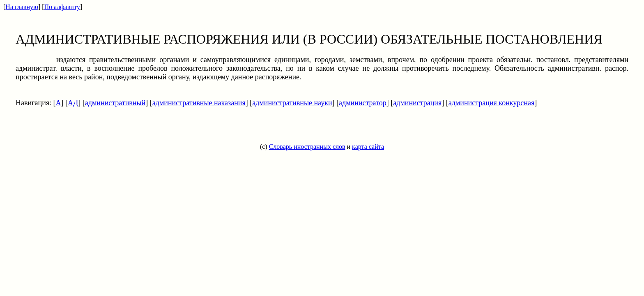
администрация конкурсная (491, 103)
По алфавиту (62, 7)
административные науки (292, 103)
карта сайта (368, 147)
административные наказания (199, 103)
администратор (363, 103)
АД (73, 103)
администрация (417, 103)
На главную (22, 7)
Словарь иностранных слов (307, 147)
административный (115, 103)
